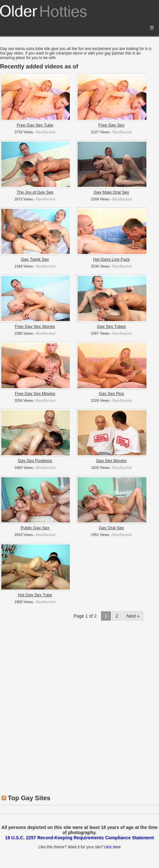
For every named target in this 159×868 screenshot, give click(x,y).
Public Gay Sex (35, 528)
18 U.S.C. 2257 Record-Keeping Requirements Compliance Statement (80, 838)
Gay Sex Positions (35, 461)
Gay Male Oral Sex (111, 192)
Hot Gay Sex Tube (35, 595)
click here (112, 847)
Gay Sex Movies (111, 461)
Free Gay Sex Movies (35, 394)
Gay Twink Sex (35, 259)
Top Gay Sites (29, 798)
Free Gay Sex (111, 125)
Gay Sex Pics (111, 394)
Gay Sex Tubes (111, 326)
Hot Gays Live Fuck (111, 259)
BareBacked (46, 132)
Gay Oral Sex (111, 528)
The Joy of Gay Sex (35, 192)
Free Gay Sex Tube (35, 125)
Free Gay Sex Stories (35, 326)
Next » (133, 616)
